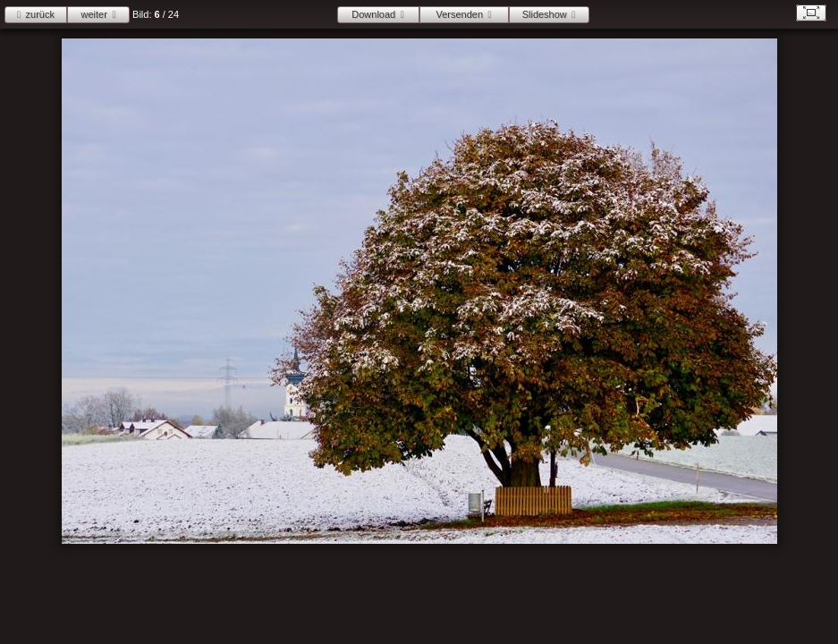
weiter (94, 14)
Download (373, 14)
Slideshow (545, 14)
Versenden (459, 14)
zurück (40, 14)
